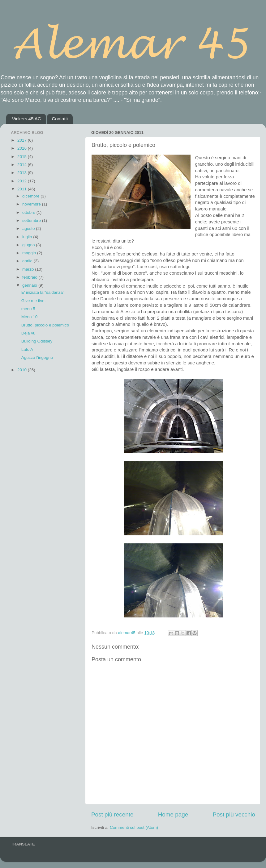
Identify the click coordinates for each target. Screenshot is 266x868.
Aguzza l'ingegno (37, 357)
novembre (32, 204)
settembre (32, 220)
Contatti (60, 119)
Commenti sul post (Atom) (134, 827)
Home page (173, 814)
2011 (23, 189)
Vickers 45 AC (27, 119)
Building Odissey (37, 341)
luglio (28, 237)
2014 (23, 165)
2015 (23, 157)
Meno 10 (30, 317)
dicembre (31, 196)
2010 (23, 370)
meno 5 (28, 309)
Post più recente (112, 814)
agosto (29, 228)
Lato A (27, 349)
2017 (23, 140)
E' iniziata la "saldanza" (43, 292)
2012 (23, 181)
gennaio (30, 285)
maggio (30, 253)
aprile (28, 261)
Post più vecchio (234, 814)
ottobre (29, 212)
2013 (23, 173)
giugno (29, 245)
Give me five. (34, 301)
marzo (29, 269)
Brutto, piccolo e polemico (45, 325)
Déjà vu (28, 333)
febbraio (30, 277)
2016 (23, 148)
